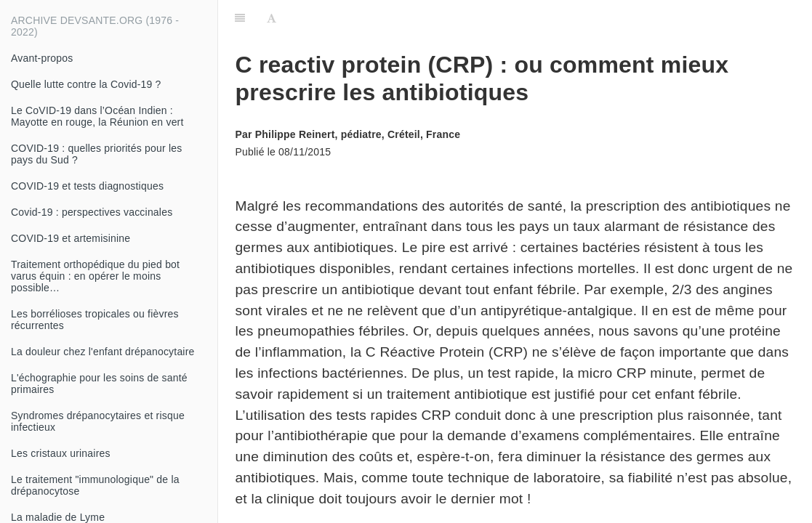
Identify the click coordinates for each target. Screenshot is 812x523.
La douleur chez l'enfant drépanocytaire (103, 352)
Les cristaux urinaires (61, 453)
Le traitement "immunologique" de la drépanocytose (95, 485)
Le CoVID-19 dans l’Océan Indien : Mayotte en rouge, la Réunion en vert (97, 116)
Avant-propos (42, 58)
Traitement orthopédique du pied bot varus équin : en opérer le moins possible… (95, 276)
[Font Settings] (272, 18)
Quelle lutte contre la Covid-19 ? (86, 84)
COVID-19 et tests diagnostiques (87, 186)
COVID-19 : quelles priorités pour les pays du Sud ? (96, 154)
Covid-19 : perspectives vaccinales (92, 212)
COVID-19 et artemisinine (71, 238)
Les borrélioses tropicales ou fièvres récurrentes (95, 320)
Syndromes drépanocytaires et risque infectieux (98, 421)
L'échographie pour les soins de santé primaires (99, 384)
